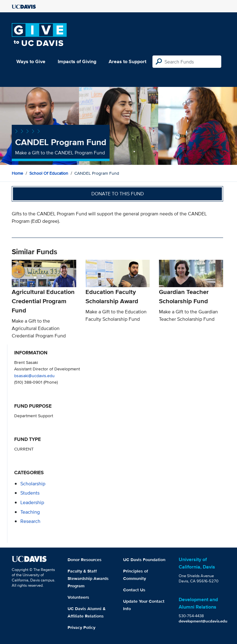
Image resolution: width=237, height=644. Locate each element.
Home (17, 173)
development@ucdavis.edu (203, 621)
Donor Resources (85, 560)
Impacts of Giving (77, 61)
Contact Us (134, 590)
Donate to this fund (118, 194)
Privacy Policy (81, 627)
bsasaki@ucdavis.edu (34, 375)
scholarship (33, 484)
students (30, 493)
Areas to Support (127, 61)
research (30, 521)
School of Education (49, 173)
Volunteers (78, 597)
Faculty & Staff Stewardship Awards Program (88, 578)
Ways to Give (31, 61)
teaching (30, 512)
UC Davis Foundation (144, 560)
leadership (32, 502)
